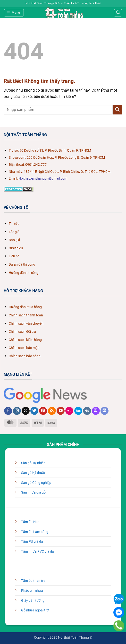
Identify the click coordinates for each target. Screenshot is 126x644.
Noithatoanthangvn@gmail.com (43, 178)
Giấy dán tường (33, 601)
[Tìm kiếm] (118, 13)
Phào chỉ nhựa (32, 591)
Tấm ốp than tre (33, 581)
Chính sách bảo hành (25, 356)
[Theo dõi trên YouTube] (61, 411)
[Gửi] (118, 109)
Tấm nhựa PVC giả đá (38, 552)
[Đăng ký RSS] (52, 411)
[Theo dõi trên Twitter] (34, 411)
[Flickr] (69, 411)
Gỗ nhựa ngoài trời (35, 610)
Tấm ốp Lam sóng (35, 532)
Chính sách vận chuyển (26, 324)
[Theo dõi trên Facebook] (8, 411)
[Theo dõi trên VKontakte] (87, 411)
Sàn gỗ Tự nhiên (33, 463)
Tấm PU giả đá (32, 542)
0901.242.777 (36, 165)
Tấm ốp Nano (31, 522)
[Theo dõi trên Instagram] (17, 411)
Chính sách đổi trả (22, 332)
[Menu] (14, 13)
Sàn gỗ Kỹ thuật (33, 473)
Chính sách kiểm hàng (25, 340)
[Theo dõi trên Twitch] (96, 411)
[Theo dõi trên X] (26, 411)
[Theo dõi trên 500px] (78, 411)
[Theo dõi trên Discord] (105, 411)
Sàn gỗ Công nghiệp (36, 483)
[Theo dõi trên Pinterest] (43, 411)
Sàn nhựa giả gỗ (33, 492)
